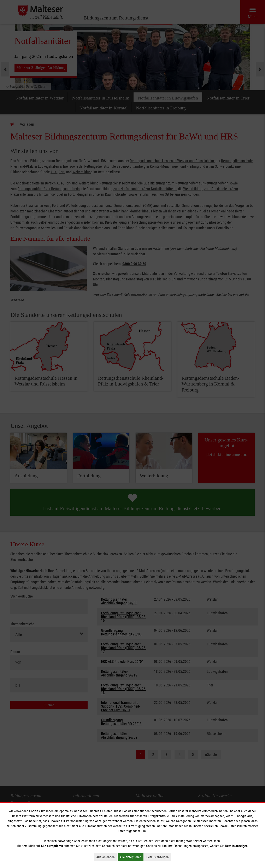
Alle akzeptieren (132, 857)
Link (144, 831)
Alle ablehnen (107, 857)
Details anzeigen (159, 857)
